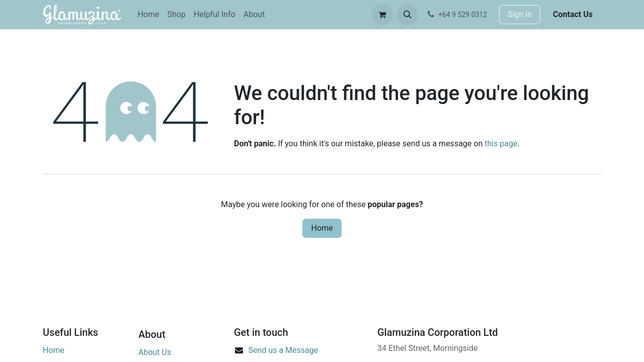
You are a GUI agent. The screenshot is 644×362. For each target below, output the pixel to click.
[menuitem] (148, 15)
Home (322, 228)
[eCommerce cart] (382, 15)
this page (501, 144)
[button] (408, 15)
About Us (155, 352)
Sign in (520, 14)
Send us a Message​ (284, 350)
